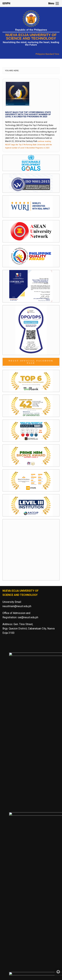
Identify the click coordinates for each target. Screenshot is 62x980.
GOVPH (6, 3)
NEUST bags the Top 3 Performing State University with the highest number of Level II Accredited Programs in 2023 (28, 114)
